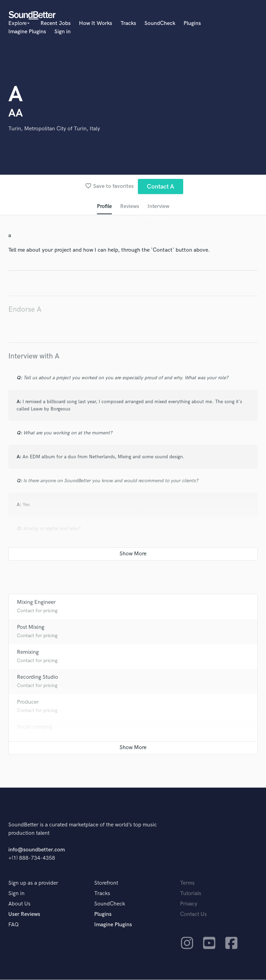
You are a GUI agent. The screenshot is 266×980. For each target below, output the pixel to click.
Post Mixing (31, 628)
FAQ (14, 925)
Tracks (128, 23)
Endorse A (25, 310)
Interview (158, 207)
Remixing (28, 653)
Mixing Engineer (36, 603)
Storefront (106, 883)
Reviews (129, 207)
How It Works (96, 23)
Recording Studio (38, 678)
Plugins (192, 23)
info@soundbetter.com (37, 850)
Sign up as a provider (33, 883)
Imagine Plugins (27, 32)
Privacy (189, 904)
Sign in (63, 32)
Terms (187, 883)
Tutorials (191, 894)
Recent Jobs (56, 23)
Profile (104, 207)
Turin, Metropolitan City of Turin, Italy (54, 129)
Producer (28, 703)
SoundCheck (160, 23)
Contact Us (193, 915)
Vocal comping (35, 727)
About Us (19, 904)
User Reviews (24, 915)
